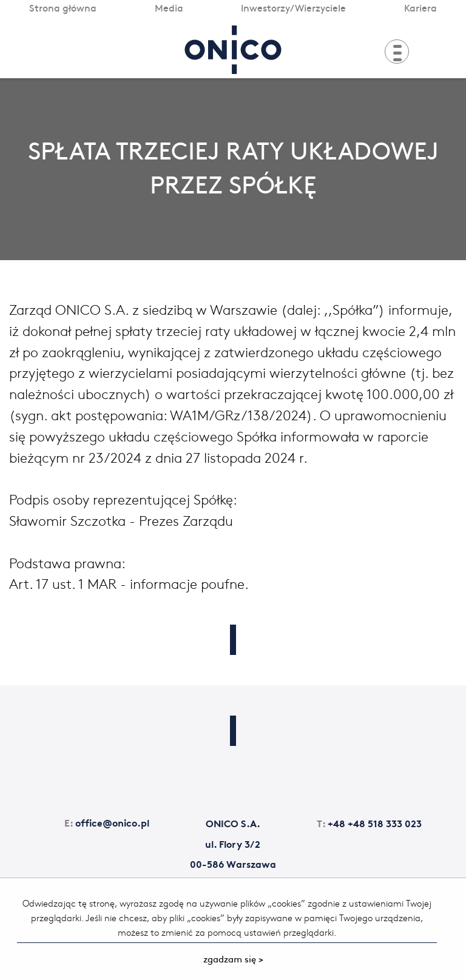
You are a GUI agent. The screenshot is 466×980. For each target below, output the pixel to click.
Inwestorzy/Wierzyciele (293, 7)
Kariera (420, 7)
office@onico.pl (107, 822)
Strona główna (63, 7)
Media (169, 7)
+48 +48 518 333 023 (369, 823)
